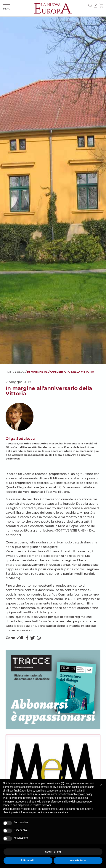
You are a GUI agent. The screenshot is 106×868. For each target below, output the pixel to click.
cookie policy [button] (85, 794)
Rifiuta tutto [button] (28, 860)
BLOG (21, 372)
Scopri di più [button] (53, 852)
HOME (10, 372)
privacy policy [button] (48, 787)
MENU (7, 6)
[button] (101, 785)
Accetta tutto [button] (78, 860)
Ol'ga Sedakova (20, 438)
